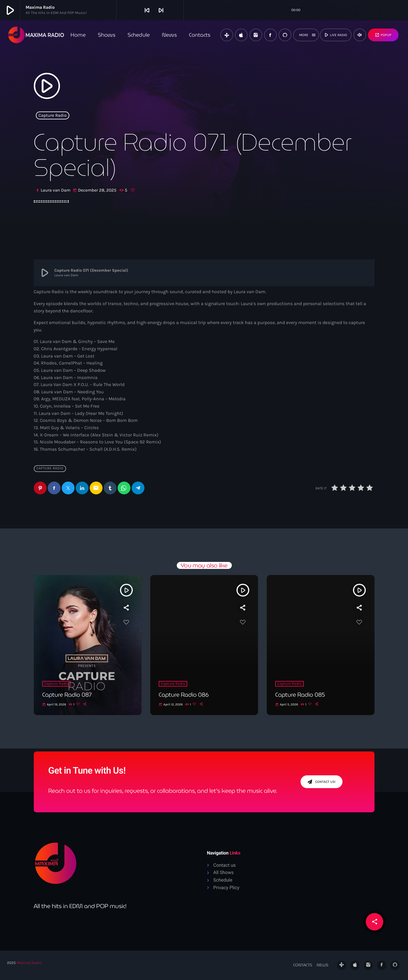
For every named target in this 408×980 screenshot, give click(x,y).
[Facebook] (270, 35)
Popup (383, 35)
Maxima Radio (29, 963)
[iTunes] (241, 35)
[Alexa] (285, 35)
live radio (335, 35)
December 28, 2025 (95, 190)
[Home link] (36, 35)
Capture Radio (53, 115)
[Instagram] (256, 35)
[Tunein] (227, 35)
